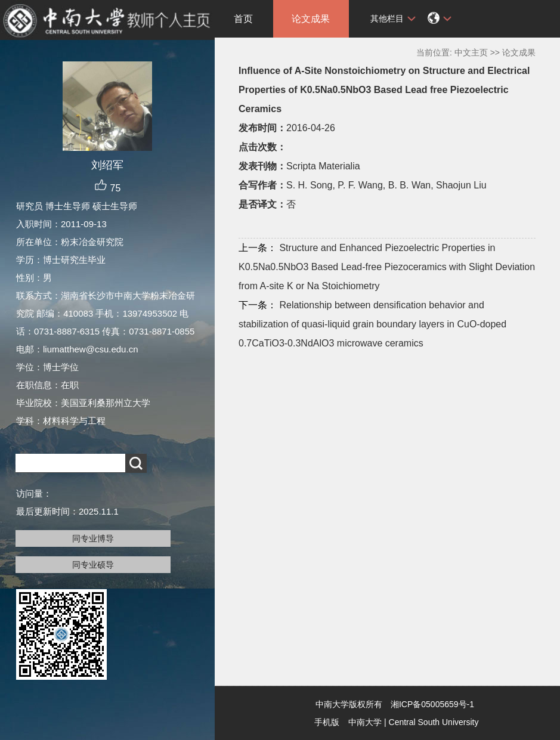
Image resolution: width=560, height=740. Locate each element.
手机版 (327, 722)
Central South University (434, 722)
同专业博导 (93, 538)
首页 (243, 19)
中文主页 (471, 52)
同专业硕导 (93, 565)
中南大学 (365, 722)
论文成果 (311, 19)
